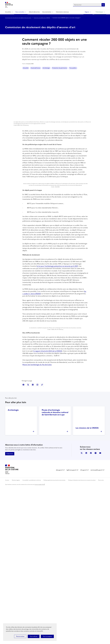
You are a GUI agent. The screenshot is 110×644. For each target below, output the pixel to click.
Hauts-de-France (36, 68)
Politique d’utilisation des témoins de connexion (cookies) (82, 638)
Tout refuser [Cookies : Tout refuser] (34, 636)
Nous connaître (20, 12)
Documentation (47, 12)
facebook (91, 610)
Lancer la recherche (103, 5)
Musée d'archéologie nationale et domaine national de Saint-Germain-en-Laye (55, 570)
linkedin (86, 610)
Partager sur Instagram (37, 542)
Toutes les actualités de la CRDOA (42, 18)
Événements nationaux (62, 12)
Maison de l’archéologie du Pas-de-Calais (37, 522)
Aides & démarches (34, 12)
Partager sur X (28, 542)
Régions (87, 12)
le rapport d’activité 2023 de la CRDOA (48, 508)
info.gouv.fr (84, 627)
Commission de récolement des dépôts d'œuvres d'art (18, 18)
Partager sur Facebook (23, 542)
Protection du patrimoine (60, 68)
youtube (100, 610)
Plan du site (101, 638)
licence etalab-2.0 (39, 642)
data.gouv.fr (59, 627)
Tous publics (73, 68)
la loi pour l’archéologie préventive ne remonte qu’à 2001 (57, 326)
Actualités (8, 12)
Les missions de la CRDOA (87, 585)
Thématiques (99, 12)
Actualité (26, 68)
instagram (96, 610)
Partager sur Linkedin (33, 542)
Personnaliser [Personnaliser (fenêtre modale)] (20, 636)
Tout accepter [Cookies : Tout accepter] (47, 636)
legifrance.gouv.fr (72, 627)
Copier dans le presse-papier (42, 542)
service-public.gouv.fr (97, 627)
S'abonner (10, 611)
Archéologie (46, 68)
